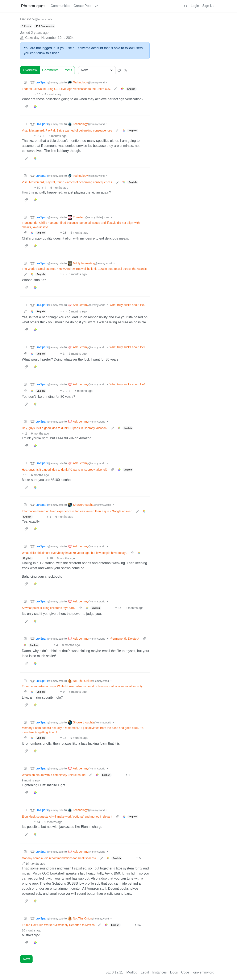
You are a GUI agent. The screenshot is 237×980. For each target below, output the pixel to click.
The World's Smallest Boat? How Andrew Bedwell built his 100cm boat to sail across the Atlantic (84, 269)
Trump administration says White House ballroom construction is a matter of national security (82, 686)
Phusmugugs (33, 6)
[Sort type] (97, 70)
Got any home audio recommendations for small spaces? (59, 858)
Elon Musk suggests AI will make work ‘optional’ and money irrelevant (67, 817)
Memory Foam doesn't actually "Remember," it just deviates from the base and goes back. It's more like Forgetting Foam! (83, 730)
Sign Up (208, 6)
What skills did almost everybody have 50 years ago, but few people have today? (74, 553)
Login (195, 6)
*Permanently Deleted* (124, 639)
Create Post (82, 6)
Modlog (132, 972)
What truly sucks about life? (127, 305)
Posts (68, 70)
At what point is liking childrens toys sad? (49, 608)
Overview (30, 70)
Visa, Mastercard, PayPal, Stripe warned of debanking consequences (67, 130)
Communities (60, 6)
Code (185, 972)
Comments (50, 70)
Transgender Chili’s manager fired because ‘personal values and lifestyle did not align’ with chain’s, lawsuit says (81, 225)
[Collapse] (25, 82)
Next (26, 959)
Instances (159, 972)
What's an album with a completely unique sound (54, 775)
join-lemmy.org (203, 972)
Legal (145, 972)
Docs (174, 972)
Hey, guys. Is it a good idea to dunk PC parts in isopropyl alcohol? (65, 428)
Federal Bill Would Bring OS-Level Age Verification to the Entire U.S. (66, 89)
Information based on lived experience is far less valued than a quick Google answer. (77, 511)
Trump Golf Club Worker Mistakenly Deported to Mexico (58, 925)
